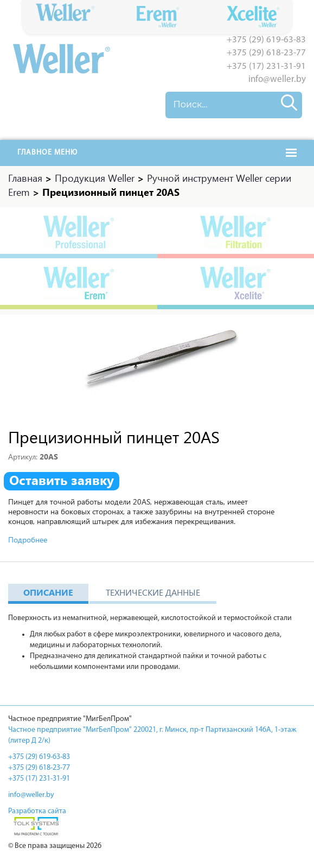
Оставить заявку (62, 482)
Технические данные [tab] (153, 594)
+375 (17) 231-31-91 (266, 66)
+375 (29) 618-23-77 (266, 53)
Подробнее (28, 542)
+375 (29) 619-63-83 (266, 40)
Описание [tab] (48, 594)
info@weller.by (277, 79)
